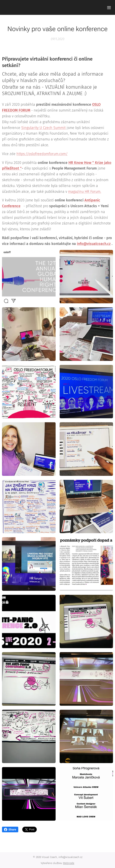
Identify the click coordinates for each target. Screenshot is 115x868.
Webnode (69, 863)
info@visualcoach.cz (94, 244)
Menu (109, 8)
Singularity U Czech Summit (43, 128)
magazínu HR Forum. (85, 192)
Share (10, 829)
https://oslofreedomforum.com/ (42, 154)
